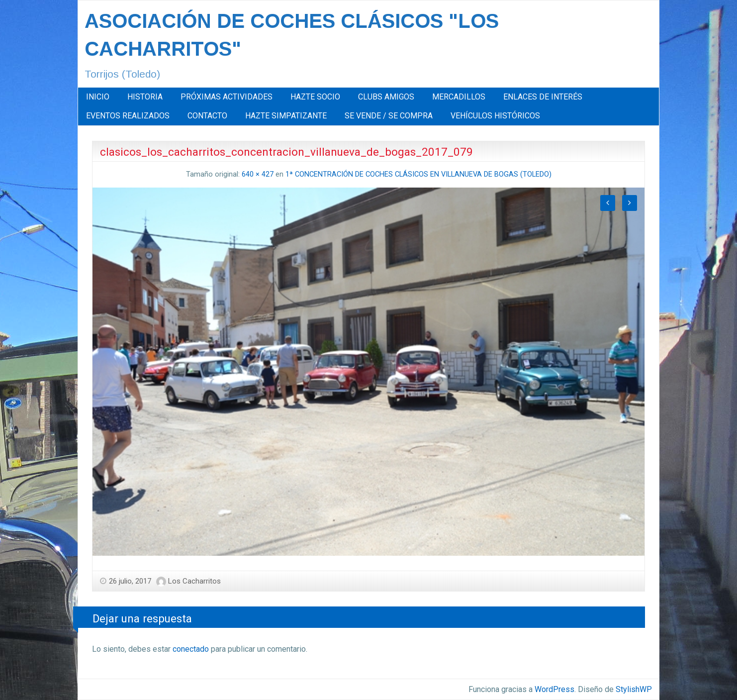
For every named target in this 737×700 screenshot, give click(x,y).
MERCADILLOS (459, 97)
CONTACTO (207, 116)
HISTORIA (145, 97)
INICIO (98, 97)
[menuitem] (98, 97)
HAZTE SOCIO (315, 97)
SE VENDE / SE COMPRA (389, 116)
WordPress (554, 689)
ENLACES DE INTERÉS (543, 97)
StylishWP (634, 689)
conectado (191, 649)
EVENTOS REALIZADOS (128, 116)
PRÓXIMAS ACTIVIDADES (227, 97)
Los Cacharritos (194, 581)
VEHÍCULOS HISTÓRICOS (495, 116)
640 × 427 (258, 174)
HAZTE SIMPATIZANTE (286, 116)
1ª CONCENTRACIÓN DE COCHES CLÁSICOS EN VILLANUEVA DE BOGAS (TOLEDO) (418, 174)
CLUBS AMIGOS (386, 97)
